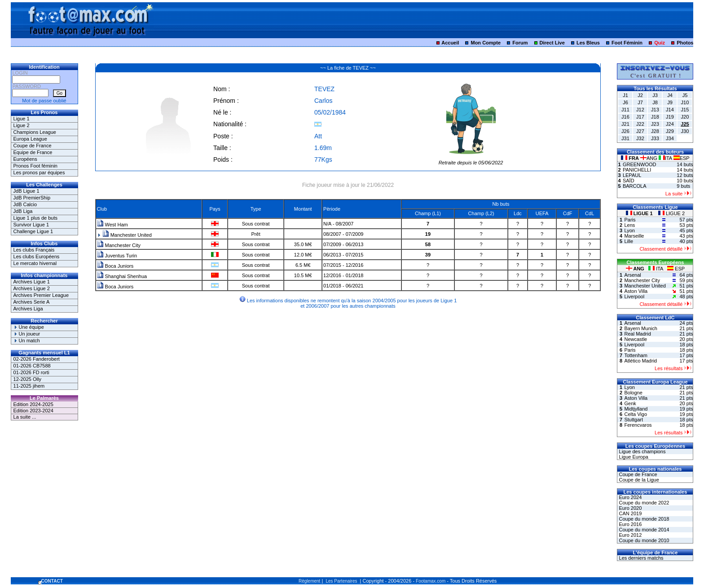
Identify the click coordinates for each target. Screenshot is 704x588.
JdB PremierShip (32, 198)
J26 (625, 131)
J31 (625, 138)
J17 (640, 117)
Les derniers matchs (640, 558)
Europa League (30, 139)
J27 (640, 131)
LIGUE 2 (671, 213)
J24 (670, 124)
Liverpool (634, 296)
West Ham (112, 225)
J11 (625, 110)
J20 (685, 117)
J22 (640, 124)
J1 (625, 95)
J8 (655, 102)
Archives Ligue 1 (32, 282)
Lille (629, 241)
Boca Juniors (115, 266)
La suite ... (25, 417)
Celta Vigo (636, 414)
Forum (520, 43)
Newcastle (636, 339)
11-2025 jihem (29, 386)
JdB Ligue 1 (26, 191)
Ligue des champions (641, 451)
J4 (670, 95)
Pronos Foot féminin (35, 166)
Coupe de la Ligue (638, 480)
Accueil (450, 43)
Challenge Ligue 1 (33, 231)
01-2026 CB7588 (32, 366)
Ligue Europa (633, 457)
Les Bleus (588, 43)
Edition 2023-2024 (33, 411)
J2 (640, 95)
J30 (685, 131)
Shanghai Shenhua (122, 276)
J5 (685, 95)
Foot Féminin (627, 43)
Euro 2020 (629, 508)
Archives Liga (28, 309)
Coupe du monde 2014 (643, 530)
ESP (682, 158)
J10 (685, 102)
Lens (629, 225)
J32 (640, 138)
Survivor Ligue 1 (31, 225)
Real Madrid (637, 334)
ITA (666, 158)
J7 (640, 102)
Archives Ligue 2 (32, 288)
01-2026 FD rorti (31, 372)
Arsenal (632, 275)
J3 (655, 95)
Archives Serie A (32, 302)
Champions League (35, 132)
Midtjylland (636, 409)
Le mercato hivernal (35, 263)
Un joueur (27, 334)
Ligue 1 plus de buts (35, 218)
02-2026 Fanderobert (37, 359)
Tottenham (636, 355)
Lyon (629, 230)
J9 (670, 102)
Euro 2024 (629, 497)
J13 (655, 110)
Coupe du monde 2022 (643, 503)
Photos (685, 43)
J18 (655, 117)
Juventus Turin (117, 256)
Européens (25, 159)
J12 (640, 110)
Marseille (634, 236)
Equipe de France (33, 152)
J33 (655, 138)
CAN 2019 (629, 513)
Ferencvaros (638, 425)
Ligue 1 (22, 119)
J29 (670, 131)
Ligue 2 (22, 125)
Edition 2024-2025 (33, 404)
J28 (655, 131)
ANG (649, 158)
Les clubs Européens (37, 256)
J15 (685, 110)
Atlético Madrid (640, 361)
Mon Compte (486, 43)
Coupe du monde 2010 (643, 540)
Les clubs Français (34, 250)
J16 (625, 117)
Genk (630, 403)
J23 (655, 124)
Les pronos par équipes (39, 172)
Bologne (633, 393)
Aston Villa (636, 291)
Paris (630, 220)
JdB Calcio (25, 204)
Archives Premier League (41, 295)
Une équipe (29, 327)
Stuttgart (634, 420)
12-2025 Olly (27, 379)
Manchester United (127, 235)
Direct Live (552, 43)
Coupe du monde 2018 (643, 519)
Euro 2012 (629, 535)
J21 (625, 124)
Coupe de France (33, 146)
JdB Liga (23, 211)
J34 (670, 138)
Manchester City (119, 245)
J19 (670, 117)
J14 (670, 110)
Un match (27, 340)
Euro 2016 (629, 524)
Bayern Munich (640, 328)
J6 (625, 102)
